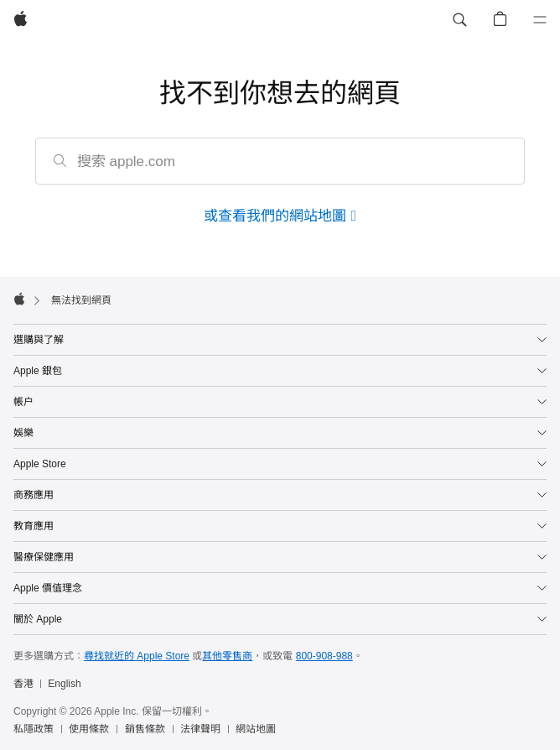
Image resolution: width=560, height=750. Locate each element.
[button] (459, 20)
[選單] (540, 20)
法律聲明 (200, 729)
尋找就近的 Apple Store (137, 656)
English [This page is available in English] (64, 684)
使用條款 (89, 729)
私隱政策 (34, 729)
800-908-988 (324, 656)
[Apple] (21, 20)
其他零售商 (227, 656)
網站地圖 (256, 729)
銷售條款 (145, 729)
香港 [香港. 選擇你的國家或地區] (23, 684)
